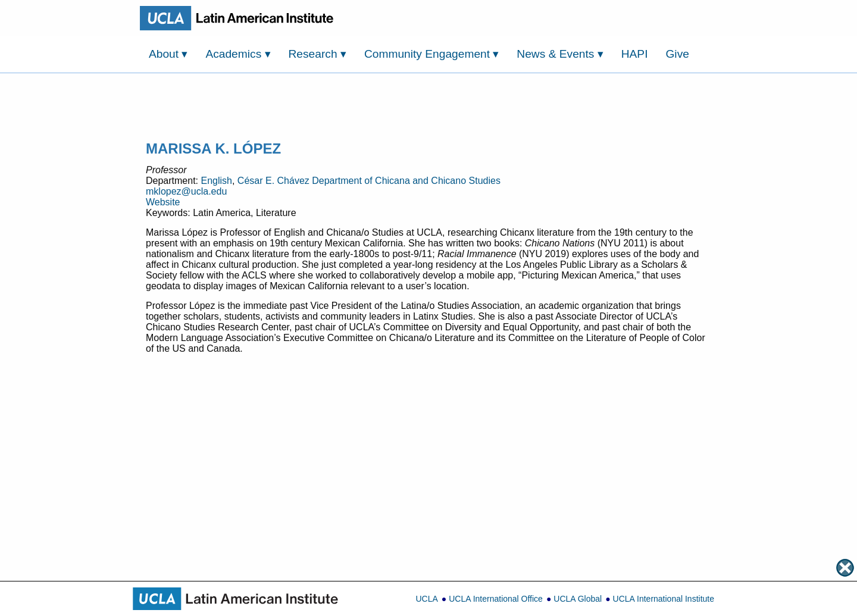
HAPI (635, 54)
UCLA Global (578, 599)
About (168, 54)
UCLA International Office (496, 599)
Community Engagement (432, 54)
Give (677, 54)
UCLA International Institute (664, 599)
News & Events (560, 54)
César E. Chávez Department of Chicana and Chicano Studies (369, 181)
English (216, 181)
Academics (238, 54)
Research (318, 54)
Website (163, 202)
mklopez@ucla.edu (186, 191)
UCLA (426, 599)
